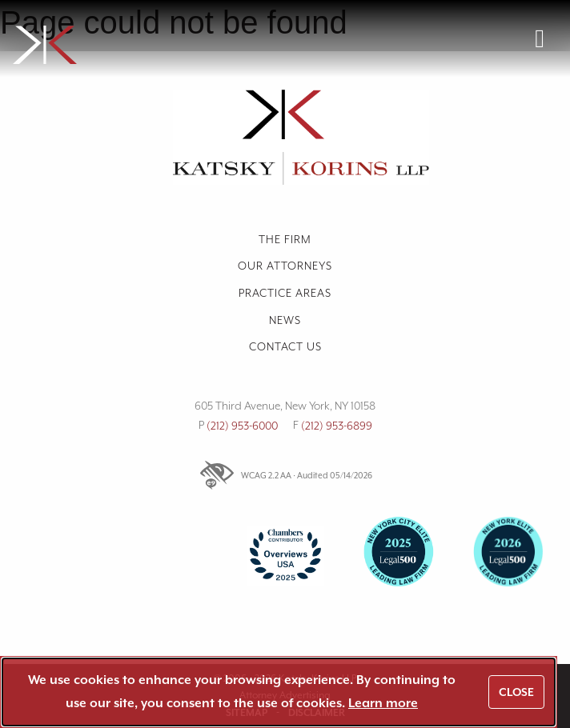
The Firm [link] (285, 239)
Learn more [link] (383, 703)
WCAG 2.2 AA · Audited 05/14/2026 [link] (285, 475)
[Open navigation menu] (540, 38)
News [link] (285, 320)
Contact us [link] (285, 346)
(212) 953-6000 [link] (242, 426)
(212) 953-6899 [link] (337, 426)
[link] (149, 38)
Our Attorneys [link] (285, 266)
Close (516, 692)
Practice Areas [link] (285, 293)
